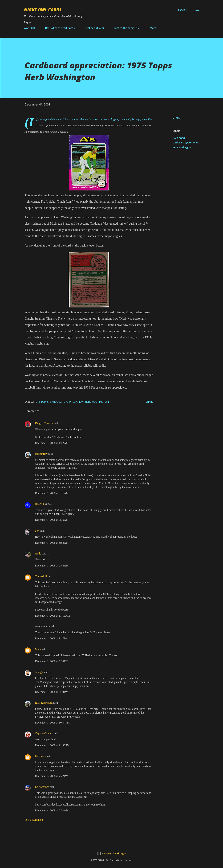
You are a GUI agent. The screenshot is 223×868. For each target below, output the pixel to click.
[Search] (183, 10)
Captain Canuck (44, 733)
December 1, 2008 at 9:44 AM (52, 566)
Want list (30, 28)
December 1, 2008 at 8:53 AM (52, 543)
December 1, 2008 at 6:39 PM (52, 692)
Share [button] (176, 118)
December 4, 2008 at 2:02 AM (52, 810)
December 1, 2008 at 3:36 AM (52, 520)
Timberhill (41, 576)
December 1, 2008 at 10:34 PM (52, 723)
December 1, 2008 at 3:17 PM (52, 638)
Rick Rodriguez (44, 703)
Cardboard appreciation (186, 142)
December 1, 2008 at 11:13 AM (52, 616)
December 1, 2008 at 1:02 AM (52, 443)
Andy (38, 554)
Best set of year (95, 28)
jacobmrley (41, 454)
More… (154, 28)
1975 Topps (179, 138)
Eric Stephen (42, 787)
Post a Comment (34, 820)
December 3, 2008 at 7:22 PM (52, 776)
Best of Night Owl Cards (60, 28)
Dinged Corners (44, 423)
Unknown (41, 756)
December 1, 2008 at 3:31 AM (52, 493)
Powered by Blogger (112, 853)
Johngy (39, 672)
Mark (38, 649)
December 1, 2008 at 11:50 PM (52, 745)
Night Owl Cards (43, 10)
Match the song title (127, 28)
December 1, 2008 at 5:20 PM (52, 661)
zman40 (40, 504)
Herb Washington (182, 147)
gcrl (37, 531)
